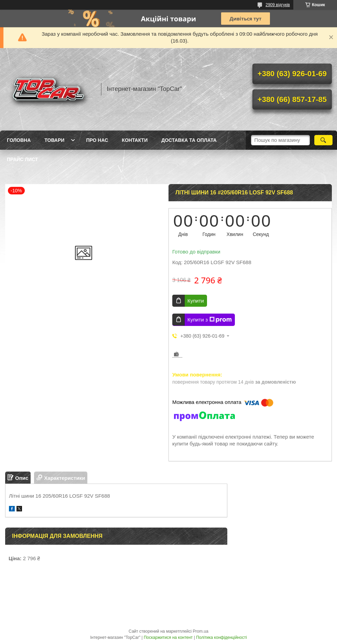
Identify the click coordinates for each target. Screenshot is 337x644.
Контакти (135, 140)
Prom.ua (201, 631)
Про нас (97, 140)
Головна (19, 140)
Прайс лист (23, 159)
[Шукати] (323, 140)
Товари (54, 140)
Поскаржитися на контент (168, 637)
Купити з (210, 320)
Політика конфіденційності (221, 637)
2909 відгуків (278, 5)
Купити (196, 301)
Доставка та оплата (189, 140)
